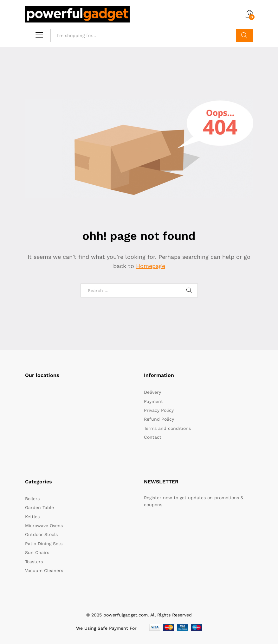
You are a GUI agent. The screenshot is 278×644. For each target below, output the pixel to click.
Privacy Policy (159, 410)
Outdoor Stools (41, 534)
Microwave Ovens (44, 526)
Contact (153, 437)
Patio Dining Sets (44, 544)
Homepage (151, 266)
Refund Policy (159, 419)
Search (245, 35)
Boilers (32, 499)
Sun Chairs (37, 552)
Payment (153, 401)
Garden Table (39, 507)
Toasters (34, 562)
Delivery (152, 392)
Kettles (32, 517)
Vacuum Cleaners (44, 571)
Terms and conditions (167, 428)
